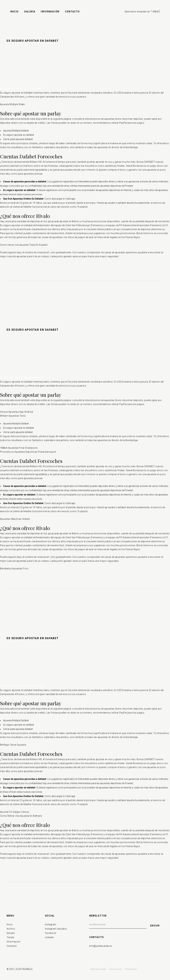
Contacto (12, 946)
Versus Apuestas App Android (17, 412)
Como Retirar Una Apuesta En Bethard (21, 816)
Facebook (50, 933)
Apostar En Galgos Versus (15, 812)
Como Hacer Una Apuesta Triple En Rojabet (24, 245)
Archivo (11, 929)
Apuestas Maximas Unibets (15, 519)
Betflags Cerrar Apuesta (13, 745)
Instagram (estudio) (56, 929)
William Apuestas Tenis (13, 416)
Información (13, 942)
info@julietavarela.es (101, 946)
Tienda (10, 937)
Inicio (10, 924)
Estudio (11, 933)
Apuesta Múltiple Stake (12, 104)
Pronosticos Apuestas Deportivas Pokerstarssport (28, 452)
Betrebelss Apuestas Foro (14, 569)
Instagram (51, 924)
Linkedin (49, 937)
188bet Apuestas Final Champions (19, 448)
